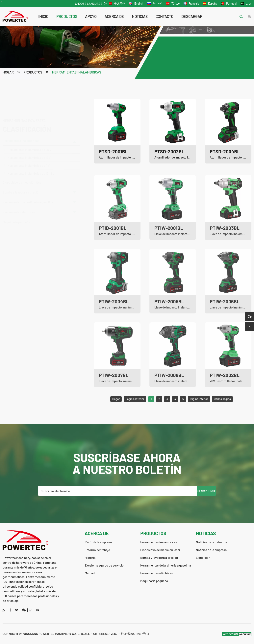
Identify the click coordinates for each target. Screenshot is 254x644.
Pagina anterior (135, 414)
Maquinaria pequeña (16, 221)
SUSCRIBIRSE (207, 506)
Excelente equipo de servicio (104, 565)
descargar (192, 16)
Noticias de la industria (211, 542)
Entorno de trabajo (97, 550)
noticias (140, 16)
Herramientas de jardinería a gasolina (39, 201)
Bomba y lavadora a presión (39, 191)
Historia (90, 557)
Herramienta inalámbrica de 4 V (29, 146)
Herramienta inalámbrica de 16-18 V (31, 154)
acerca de (114, 16)
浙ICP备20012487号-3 (134, 634)
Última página (222, 414)
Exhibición (203, 557)
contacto (165, 16)
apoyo (91, 16)
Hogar (8, 73)
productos (67, 16)
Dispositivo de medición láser (23, 181)
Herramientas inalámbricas (77, 73)
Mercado (91, 573)
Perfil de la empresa (98, 542)
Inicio (43, 16)
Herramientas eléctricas (39, 211)
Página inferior (199, 414)
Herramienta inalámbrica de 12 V (29, 138)
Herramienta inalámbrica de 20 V (29, 130)
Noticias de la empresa (211, 550)
